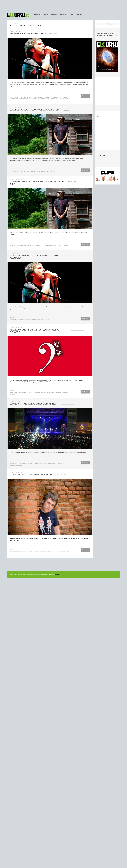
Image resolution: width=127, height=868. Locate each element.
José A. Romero (61, 475)
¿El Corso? (36, 15)
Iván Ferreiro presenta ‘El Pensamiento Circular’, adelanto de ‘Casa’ (37, 183)
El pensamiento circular (25, 245)
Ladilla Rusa (55, 97)
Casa (11, 171)
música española (42, 171)
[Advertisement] (63, 6)
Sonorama (19, 465)
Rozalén (43, 99)
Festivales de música (26, 97)
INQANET (57, 574)
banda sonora (14, 393)
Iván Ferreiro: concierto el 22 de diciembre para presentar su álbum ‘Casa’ (37, 257)
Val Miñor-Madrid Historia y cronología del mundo (54, 551)
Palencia (27, 99)
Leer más (85, 96)
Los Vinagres (14, 99)
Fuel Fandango (37, 97)
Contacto (79, 15)
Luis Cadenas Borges (77, 330)
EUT (18, 97)
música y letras (45, 393)
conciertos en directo (20, 171)
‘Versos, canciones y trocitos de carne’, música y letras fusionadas (34, 331)
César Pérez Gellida (25, 393)
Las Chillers (63, 97)
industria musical (39, 245)
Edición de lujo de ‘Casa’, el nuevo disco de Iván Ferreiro (35, 110)
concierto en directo (24, 320)
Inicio (11, 23)
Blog (71, 15)
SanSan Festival (51, 99)
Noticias (45, 15)
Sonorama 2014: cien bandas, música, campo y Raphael (34, 404)
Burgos (17, 463)
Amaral (12, 463)
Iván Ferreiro (47, 97)
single (66, 245)
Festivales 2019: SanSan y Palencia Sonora (28, 34)
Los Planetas (60, 463)
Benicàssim (13, 97)
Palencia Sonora (35, 99)
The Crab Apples (61, 99)
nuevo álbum (51, 171)
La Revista (54, 15)
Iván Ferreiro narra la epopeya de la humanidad (31, 475)
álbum (12, 245)
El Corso (54, 34)
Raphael (12, 465)
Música (12, 95)
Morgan (21, 99)
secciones (63, 15)
